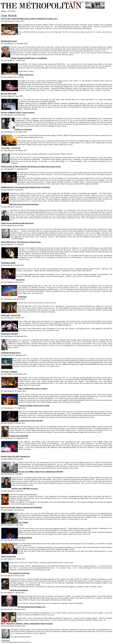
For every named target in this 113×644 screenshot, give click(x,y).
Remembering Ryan (25, 538)
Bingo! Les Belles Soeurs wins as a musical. (33, 389)
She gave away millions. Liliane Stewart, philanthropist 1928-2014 (41, 472)
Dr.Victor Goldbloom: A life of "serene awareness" (18, 112)
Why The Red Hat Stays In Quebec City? (32, 607)
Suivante (7, 640)
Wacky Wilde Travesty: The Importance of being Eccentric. (21, 242)
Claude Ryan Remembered (19, 590)
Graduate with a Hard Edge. (19, 436)
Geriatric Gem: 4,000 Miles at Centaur (25, 489)
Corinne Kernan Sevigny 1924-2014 (31, 421)
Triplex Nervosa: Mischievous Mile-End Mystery (17, 223)
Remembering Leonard (9, 41)
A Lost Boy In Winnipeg (9, 372)
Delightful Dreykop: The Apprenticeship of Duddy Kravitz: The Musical (25, 187)
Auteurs (3, 11)
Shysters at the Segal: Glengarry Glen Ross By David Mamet (21, 507)
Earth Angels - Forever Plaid (11, 315)
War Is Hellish (23, 522)
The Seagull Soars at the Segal (19, 573)
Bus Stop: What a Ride (9, 94)
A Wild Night (22, 297)
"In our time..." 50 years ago (11, 148)
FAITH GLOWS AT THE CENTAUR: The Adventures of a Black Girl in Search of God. (31, 167)
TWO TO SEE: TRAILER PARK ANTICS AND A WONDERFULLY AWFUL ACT (29, 19)
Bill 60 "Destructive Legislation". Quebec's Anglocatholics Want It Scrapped (27, 624)
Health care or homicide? (24, 129)
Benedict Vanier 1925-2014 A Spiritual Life (15, 456)
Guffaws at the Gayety (26, 75)
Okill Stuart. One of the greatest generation (24, 204)
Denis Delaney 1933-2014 (9, 334)
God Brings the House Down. (11, 353)
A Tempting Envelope (8, 263)
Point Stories (20, 280)
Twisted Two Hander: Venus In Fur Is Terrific (34, 406)
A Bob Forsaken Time (8, 556)
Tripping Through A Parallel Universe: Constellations (29, 58)
